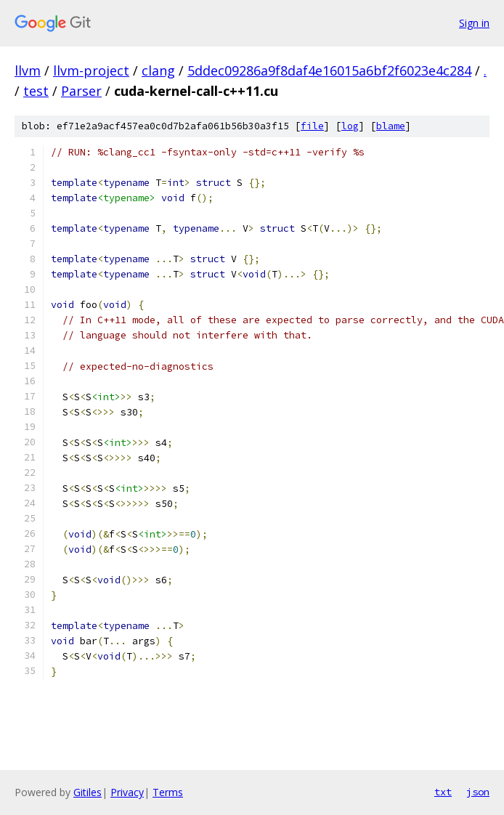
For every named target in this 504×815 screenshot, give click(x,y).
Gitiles (88, 792)
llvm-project (91, 70)
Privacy (127, 792)
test (36, 91)
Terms (168, 792)
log (350, 126)
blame (391, 126)
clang (158, 70)
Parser (81, 91)
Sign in (474, 23)
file (312, 126)
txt (443, 792)
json (478, 792)
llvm (28, 70)
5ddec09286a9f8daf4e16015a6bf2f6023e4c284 (329, 70)
